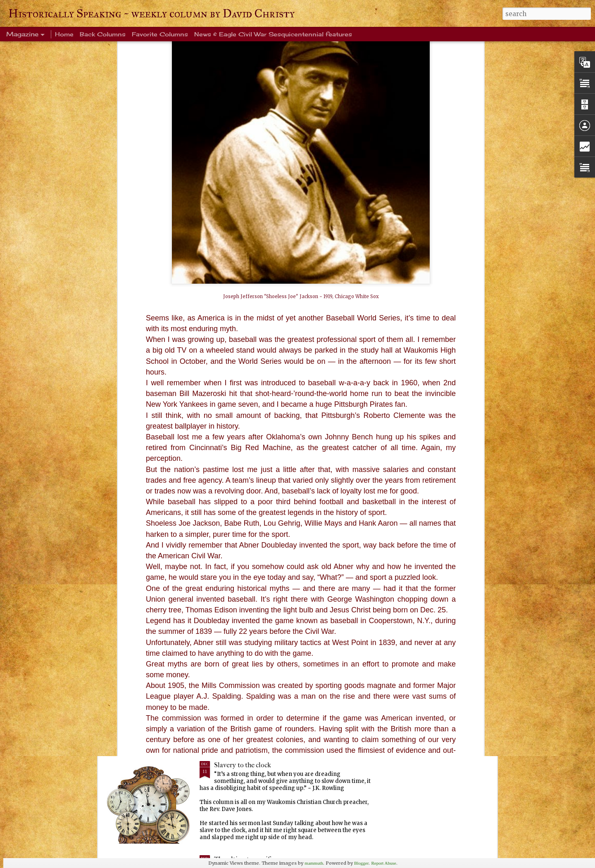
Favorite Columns (160, 34)
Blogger (361, 863)
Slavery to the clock (243, 765)
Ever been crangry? (242, 577)
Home (64, 34)
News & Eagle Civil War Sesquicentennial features (273, 34)
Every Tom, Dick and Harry (254, 671)
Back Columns (103, 34)
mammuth (314, 863)
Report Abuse (383, 863)
